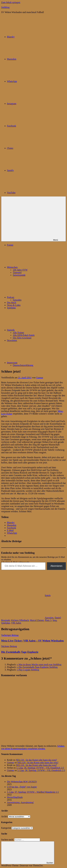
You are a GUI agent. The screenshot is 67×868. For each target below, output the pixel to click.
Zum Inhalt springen (11, 2)
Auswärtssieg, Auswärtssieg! (20, 802)
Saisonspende (19, 275)
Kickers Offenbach (20, 620)
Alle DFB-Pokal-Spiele (24, 335)
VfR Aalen (16, 623)
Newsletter (12, 340)
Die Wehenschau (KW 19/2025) (22, 782)
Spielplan (11, 308)
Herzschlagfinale (15, 797)
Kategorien (6, 828)
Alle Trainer (18, 333)
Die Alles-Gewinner (22, 338)
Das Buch (12, 303)
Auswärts (49, 618)
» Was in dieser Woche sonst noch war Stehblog (39, 665)
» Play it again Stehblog (28, 670)
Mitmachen (34, 267)
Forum (10, 245)
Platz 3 (48, 620)
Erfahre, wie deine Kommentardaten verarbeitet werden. (33, 747)
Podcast (32, 297)
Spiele (48, 595)
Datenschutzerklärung (23, 365)
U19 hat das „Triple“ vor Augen (22, 787)
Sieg (55, 620)
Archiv (4, 816)
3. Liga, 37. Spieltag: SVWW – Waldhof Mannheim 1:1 (33, 792)
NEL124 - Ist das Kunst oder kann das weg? (36, 760)
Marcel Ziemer (37, 620)
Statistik (33, 330)
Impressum (34, 363)
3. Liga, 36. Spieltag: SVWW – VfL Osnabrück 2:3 (40, 768)
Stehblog (5, 7)
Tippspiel (17, 272)
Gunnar (40, 378)
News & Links (14, 305)
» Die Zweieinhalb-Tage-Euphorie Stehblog (37, 667)
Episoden (17, 300)
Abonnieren (56, 566)
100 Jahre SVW (20, 270)
